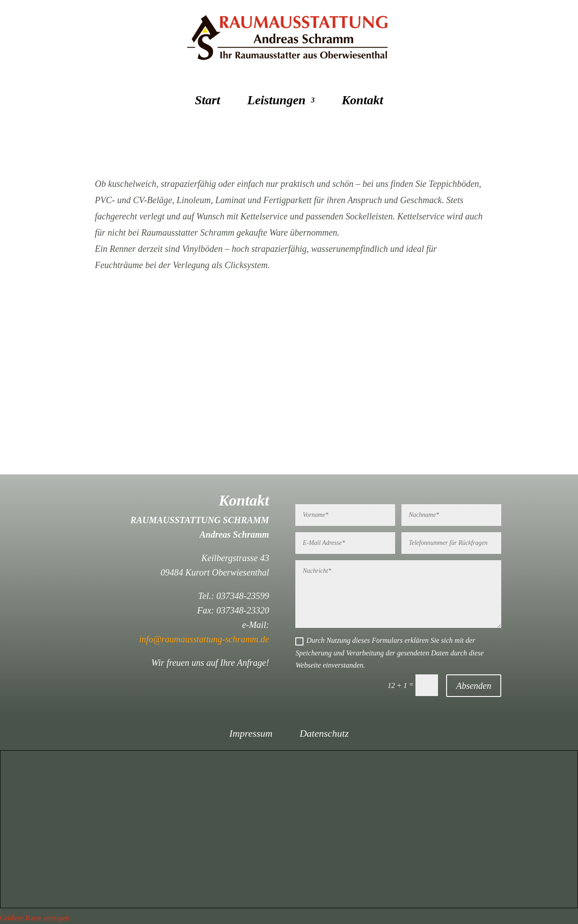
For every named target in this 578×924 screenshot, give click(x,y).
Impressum (251, 735)
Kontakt (363, 102)
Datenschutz (324, 735)
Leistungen (277, 102)
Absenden (474, 686)
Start (208, 102)
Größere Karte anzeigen (35, 918)
